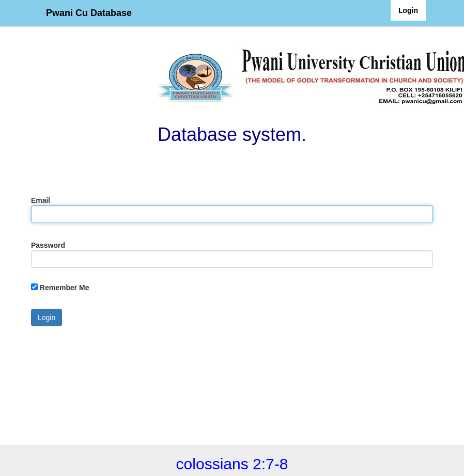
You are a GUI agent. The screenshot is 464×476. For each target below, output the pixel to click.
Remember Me (65, 288)
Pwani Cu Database (89, 13)
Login (408, 10)
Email (41, 200)
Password (48, 245)
